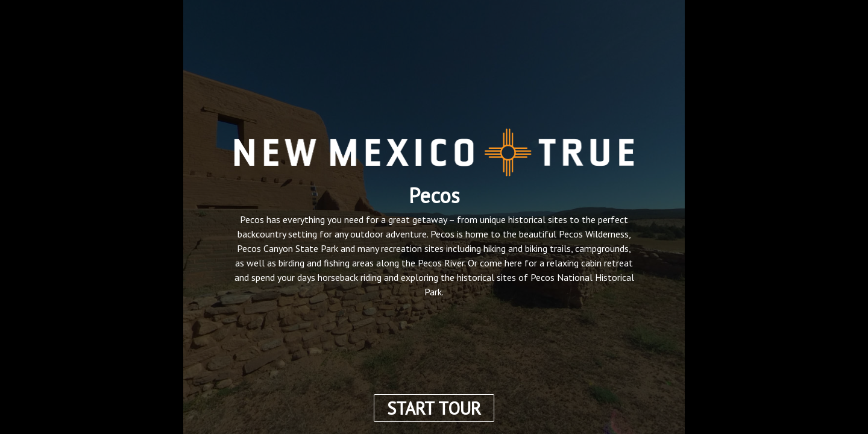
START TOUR (434, 408)
